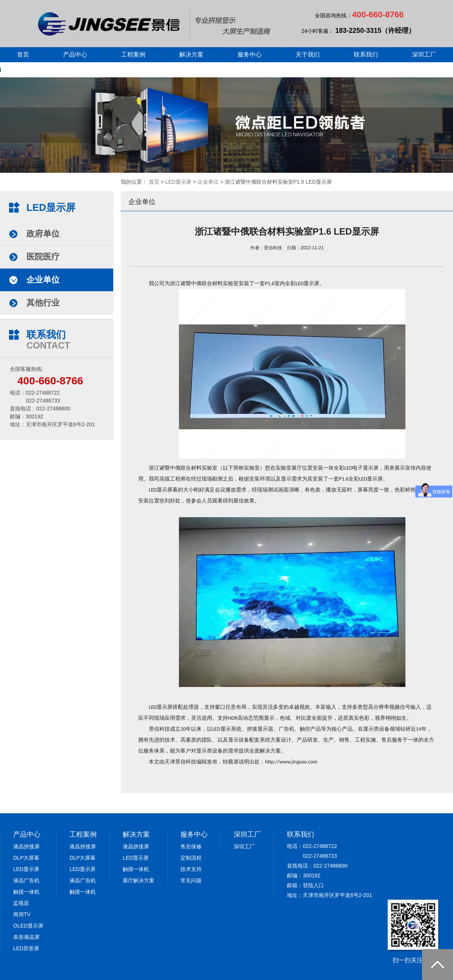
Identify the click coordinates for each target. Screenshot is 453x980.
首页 (23, 55)
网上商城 (29, 70)
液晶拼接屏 (26, 846)
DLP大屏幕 (26, 858)
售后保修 (191, 846)
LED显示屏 (178, 182)
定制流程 (191, 858)
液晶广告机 (26, 880)
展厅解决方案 (139, 880)
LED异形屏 (26, 948)
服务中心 (250, 55)
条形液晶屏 (26, 937)
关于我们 (308, 55)
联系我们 (366, 55)
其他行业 (43, 303)
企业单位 (208, 182)
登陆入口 (313, 885)
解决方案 (191, 55)
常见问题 (191, 880)
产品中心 (75, 55)
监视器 (21, 903)
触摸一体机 (26, 892)
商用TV (22, 914)
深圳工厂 (424, 55)
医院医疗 (43, 257)
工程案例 (133, 55)
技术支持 (191, 869)
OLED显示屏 (28, 926)
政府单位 (43, 234)
